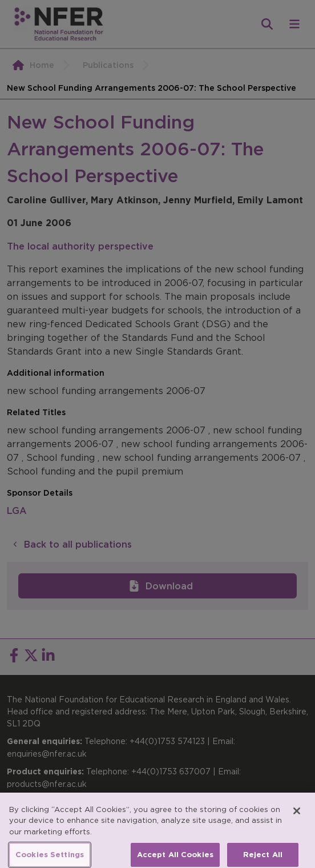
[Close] (297, 815)
